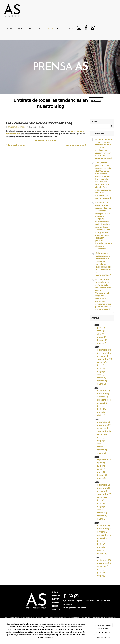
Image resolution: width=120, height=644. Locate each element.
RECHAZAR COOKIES (103, 625)
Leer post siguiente (76, 145)
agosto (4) (102, 434)
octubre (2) (102, 491)
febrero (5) (102, 381)
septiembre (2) (104, 460)
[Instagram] (79, 29)
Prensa (50, 28)
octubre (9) (102, 397)
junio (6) (101, 503)
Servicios (19, 28)
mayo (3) (101, 412)
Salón (9, 28)
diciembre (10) (104, 560)
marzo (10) (102, 513)
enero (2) (101, 478)
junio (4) (101, 469)
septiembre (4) (104, 431)
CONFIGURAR (103, 629)
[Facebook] (86, 29)
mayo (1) (101, 576)
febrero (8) (102, 340)
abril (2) (101, 375)
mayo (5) (101, 441)
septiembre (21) (105, 359)
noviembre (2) (104, 488)
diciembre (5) (103, 526)
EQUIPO (55, 603)
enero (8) (101, 384)
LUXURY (55, 599)
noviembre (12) (104, 425)
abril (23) (101, 415)
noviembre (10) (104, 563)
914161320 (69, 604)
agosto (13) (102, 538)
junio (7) (101, 328)
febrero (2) (102, 475)
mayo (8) (101, 507)
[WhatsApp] (93, 29)
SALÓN (55, 592)
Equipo (40, 28)
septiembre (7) (104, 494)
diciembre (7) (103, 391)
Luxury (30, 28)
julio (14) (101, 466)
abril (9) (101, 550)
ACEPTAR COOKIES (103, 633)
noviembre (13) (104, 394)
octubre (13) (103, 428)
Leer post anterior (16, 145)
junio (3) (101, 573)
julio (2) (101, 437)
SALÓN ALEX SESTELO (17, 127)
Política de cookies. (103, 637)
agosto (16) (102, 403)
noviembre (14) (104, 353)
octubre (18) (103, 356)
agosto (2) (102, 463)
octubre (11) (103, 566)
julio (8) (101, 500)
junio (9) (101, 368)
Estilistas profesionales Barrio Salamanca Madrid (24, 618)
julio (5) (101, 365)
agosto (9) (102, 362)
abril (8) (101, 334)
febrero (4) (102, 553)
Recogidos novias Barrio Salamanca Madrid (62, 618)
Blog (59, 28)
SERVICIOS (56, 596)
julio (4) (101, 406)
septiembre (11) (104, 400)
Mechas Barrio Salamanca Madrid (95, 618)
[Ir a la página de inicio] (12, 9)
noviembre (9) (104, 529)
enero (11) (102, 343)
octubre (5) (102, 532)
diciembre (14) (104, 350)
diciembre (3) (103, 422)
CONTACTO (57, 609)
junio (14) (101, 409)
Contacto (69, 28)
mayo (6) (101, 331)
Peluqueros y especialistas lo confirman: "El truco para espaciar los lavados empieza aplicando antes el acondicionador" (103, 264)
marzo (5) (102, 378)
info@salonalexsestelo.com (76, 608)
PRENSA (55, 606)
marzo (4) (102, 447)
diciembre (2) (103, 485)
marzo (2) (102, 337)
